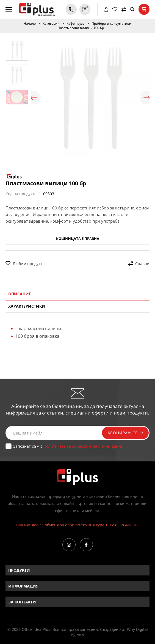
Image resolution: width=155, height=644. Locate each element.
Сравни (139, 264)
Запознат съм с (69, 446)
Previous (34, 98)
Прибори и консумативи (111, 24)
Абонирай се (125, 433)
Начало (30, 24)
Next (147, 98)
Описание (20, 294)
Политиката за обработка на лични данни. (84, 446)
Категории (51, 24)
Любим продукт (24, 264)
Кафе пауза (76, 24)
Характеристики (27, 306)
